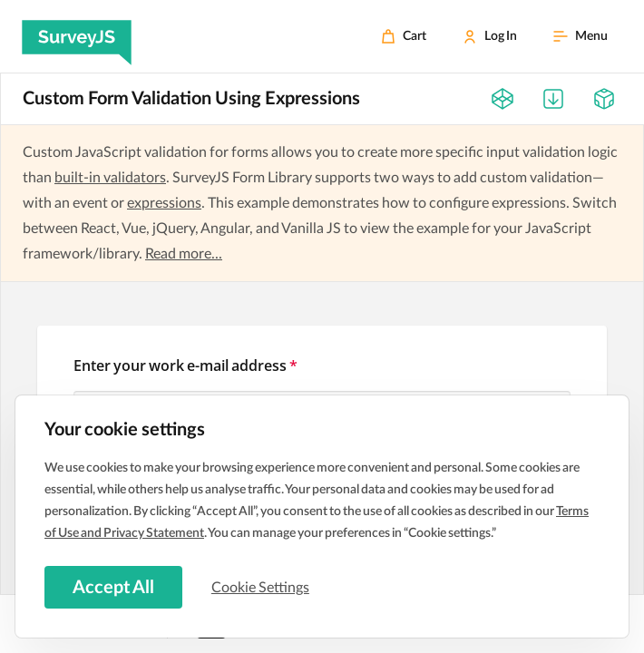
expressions (164, 203)
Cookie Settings (262, 587)
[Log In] (490, 36)
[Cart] (404, 36)
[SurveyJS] (77, 36)
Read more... (184, 254)
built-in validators (110, 178)
